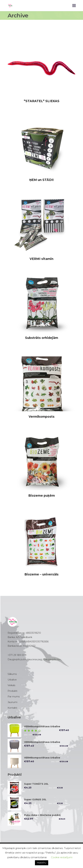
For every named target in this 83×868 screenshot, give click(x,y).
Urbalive (12, 680)
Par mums (14, 697)
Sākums (12, 674)
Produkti (12, 691)
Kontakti (12, 708)
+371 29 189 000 (17, 655)
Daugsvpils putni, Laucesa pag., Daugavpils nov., (35, 659)
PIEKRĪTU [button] (42, 863)
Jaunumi (12, 702)
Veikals (11, 685)
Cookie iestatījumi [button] (62, 857)
